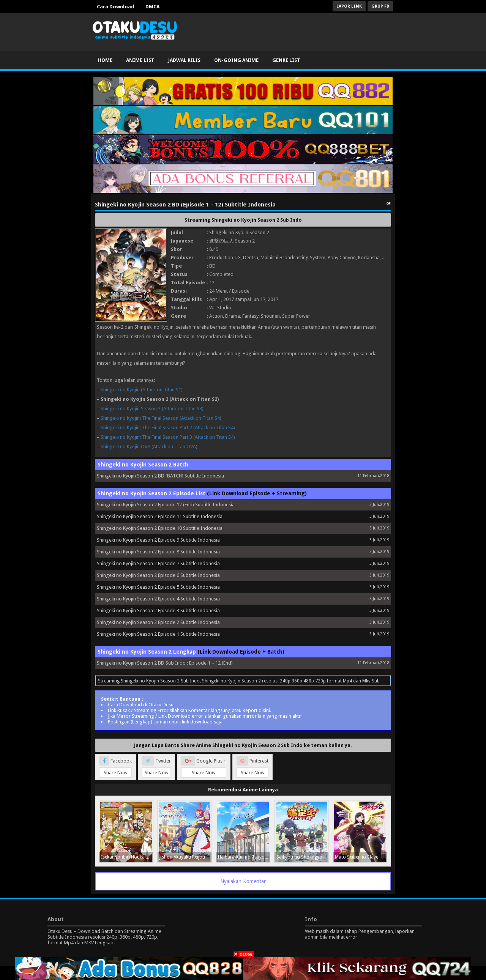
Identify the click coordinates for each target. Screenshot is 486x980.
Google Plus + (204, 767)
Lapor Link (349, 6)
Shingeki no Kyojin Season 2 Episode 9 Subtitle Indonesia (158, 540)
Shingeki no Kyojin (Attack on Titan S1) (142, 390)
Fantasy (250, 316)
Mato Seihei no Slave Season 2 (361, 857)
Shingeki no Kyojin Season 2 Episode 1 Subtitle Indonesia (158, 634)
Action (216, 316)
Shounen (270, 316)
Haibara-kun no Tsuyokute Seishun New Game (244, 857)
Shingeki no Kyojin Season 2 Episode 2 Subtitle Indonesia (158, 622)
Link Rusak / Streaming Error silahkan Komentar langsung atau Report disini (189, 710)
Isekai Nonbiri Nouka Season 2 (127, 857)
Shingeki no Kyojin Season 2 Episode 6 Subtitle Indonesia (158, 575)
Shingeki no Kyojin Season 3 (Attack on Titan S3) (152, 409)
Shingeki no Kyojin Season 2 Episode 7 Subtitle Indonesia (158, 563)
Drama (233, 316)
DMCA (152, 7)
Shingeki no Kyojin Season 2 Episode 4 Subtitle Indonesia (158, 599)
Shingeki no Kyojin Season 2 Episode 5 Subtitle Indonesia (158, 587)
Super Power (296, 316)
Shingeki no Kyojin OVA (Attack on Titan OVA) (149, 447)
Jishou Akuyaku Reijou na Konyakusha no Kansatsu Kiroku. (185, 857)
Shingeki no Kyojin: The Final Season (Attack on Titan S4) (161, 418)
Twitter (156, 767)
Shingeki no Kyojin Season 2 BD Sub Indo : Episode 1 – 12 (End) (165, 663)
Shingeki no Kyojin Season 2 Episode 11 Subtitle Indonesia (160, 516)
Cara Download (115, 7)
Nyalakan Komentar (243, 881)
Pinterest (252, 767)
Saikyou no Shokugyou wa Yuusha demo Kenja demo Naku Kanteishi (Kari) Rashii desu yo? (302, 857)
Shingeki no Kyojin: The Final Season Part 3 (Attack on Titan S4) (168, 437)
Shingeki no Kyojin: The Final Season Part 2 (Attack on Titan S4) (168, 428)
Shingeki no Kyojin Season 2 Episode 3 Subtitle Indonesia (158, 611)
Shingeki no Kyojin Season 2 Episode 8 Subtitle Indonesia (158, 552)
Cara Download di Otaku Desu (141, 705)
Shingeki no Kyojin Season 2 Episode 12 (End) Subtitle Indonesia (166, 505)
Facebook (115, 767)
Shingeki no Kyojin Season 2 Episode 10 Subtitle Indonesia (160, 528)
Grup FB (380, 6)
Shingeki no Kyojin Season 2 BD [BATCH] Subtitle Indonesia (160, 476)
